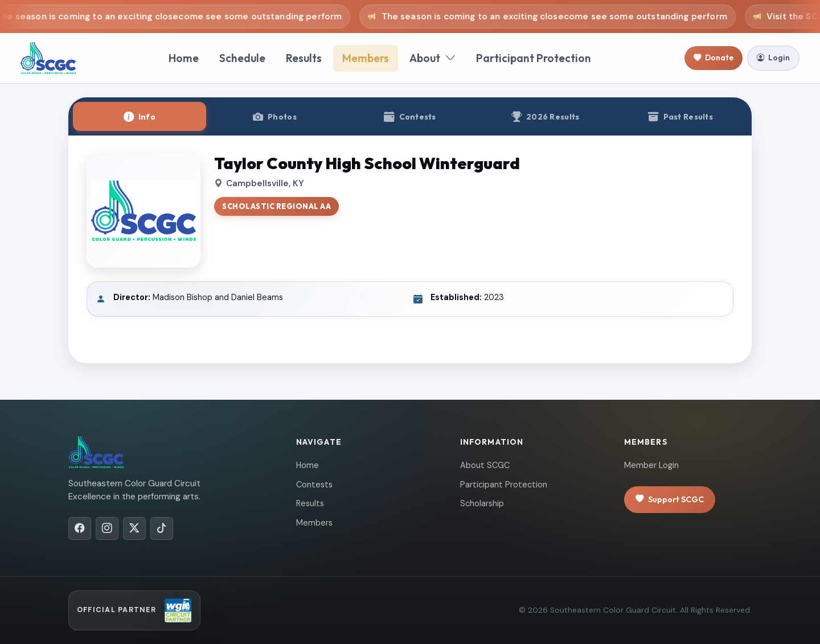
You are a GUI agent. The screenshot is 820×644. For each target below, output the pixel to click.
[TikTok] (162, 528)
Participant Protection (534, 58)
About (432, 58)
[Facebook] (80, 528)
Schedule (242, 58)
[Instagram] (107, 528)
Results (304, 58)
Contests (314, 485)
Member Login (651, 465)
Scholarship (482, 503)
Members (366, 58)
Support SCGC (670, 500)
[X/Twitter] (134, 528)
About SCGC (485, 465)
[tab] (140, 116)
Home (184, 58)
